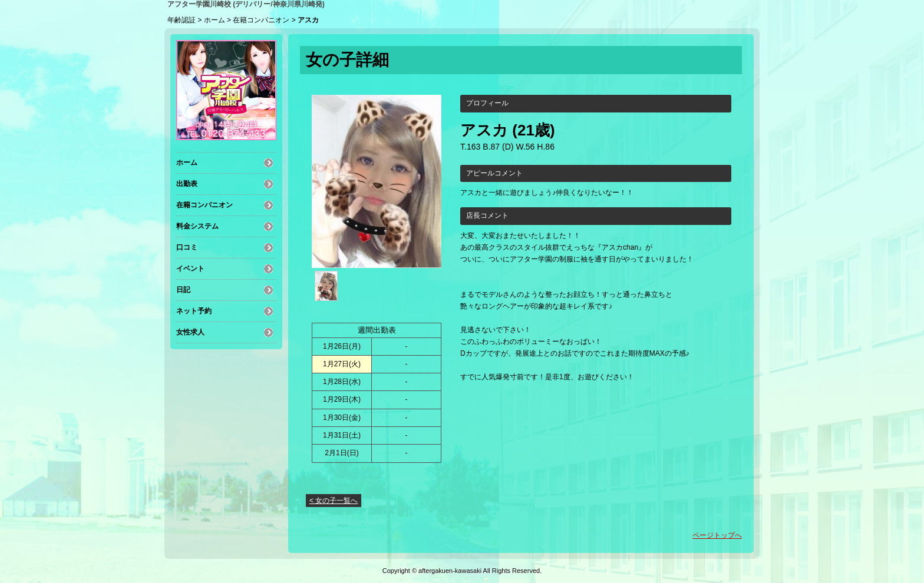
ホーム (214, 20)
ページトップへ (717, 535)
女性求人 (190, 332)
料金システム (197, 226)
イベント (190, 269)
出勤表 (187, 184)
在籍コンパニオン (261, 20)
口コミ (187, 247)
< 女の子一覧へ (334, 501)
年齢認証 (181, 20)
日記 (183, 290)
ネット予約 (194, 311)
